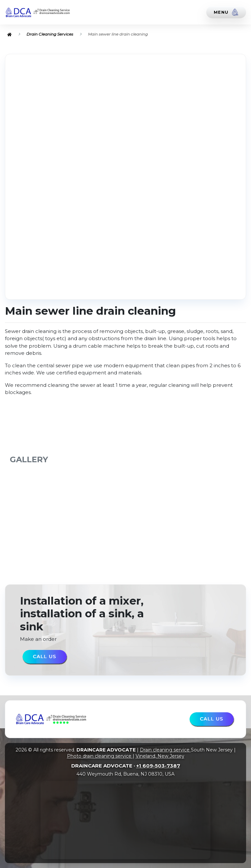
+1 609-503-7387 (158, 766)
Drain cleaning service (165, 750)
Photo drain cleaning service (100, 756)
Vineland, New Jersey (160, 756)
